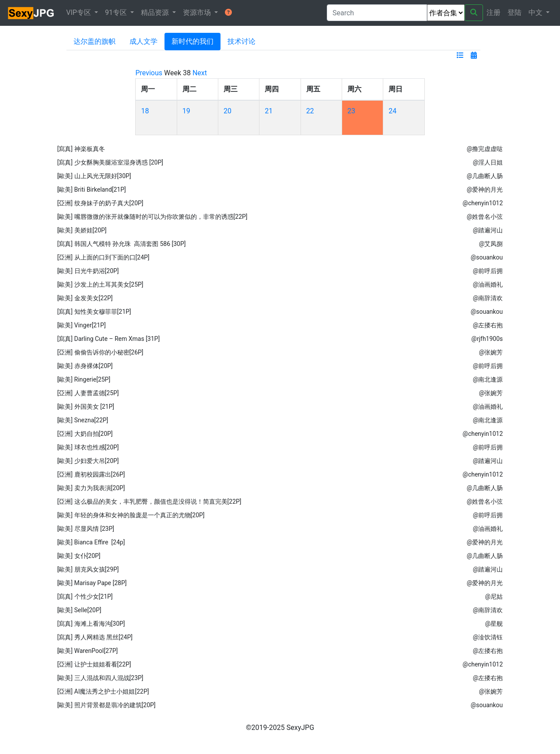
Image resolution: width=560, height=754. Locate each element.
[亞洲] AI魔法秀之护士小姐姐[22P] (103, 691)
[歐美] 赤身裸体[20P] (85, 366)
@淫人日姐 (488, 162)
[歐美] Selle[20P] (79, 610)
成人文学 (143, 41)
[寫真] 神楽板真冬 (81, 149)
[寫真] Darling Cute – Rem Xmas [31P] (108, 339)
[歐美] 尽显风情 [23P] (86, 529)
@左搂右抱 (488, 325)
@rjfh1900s (487, 339)
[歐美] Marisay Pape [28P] (92, 583)
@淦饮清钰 (488, 637)
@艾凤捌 (491, 244)
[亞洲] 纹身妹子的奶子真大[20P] (100, 203)
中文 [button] (536, 12)
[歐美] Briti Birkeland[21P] (92, 189)
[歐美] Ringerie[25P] (84, 379)
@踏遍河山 (488, 230)
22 (310, 111)
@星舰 (494, 624)
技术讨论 (241, 41)
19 (186, 111)
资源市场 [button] (198, 12)
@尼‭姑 (494, 596)
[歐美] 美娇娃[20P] (82, 230)
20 (227, 111)
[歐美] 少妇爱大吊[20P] (88, 461)
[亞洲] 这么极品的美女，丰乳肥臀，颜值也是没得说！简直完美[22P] (149, 501)
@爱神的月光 (485, 189)
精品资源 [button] (156, 12)
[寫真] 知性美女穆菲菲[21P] (94, 312)
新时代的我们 (192, 41)
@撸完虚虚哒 (485, 149)
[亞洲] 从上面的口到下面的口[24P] (103, 257)
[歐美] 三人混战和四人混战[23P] (100, 678)
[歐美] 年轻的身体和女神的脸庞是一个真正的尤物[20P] (131, 515)
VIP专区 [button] (79, 12)
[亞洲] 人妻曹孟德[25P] (88, 393)
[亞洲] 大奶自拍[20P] (85, 434)
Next (200, 73)
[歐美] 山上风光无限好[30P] (94, 176)
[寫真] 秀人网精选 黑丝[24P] (95, 637)
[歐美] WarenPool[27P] (88, 651)
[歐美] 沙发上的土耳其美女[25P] (100, 284)
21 (269, 111)
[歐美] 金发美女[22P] (85, 298)
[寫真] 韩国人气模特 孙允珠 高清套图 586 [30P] (122, 244)
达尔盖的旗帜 (94, 41)
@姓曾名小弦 (485, 217)
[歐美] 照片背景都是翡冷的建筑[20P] (107, 705)
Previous (149, 73)
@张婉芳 (491, 352)
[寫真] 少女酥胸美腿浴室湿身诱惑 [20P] (110, 162)
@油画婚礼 (488, 284)
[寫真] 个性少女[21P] (85, 596)
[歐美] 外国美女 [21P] (86, 407)
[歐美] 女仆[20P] (79, 556)
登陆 (514, 12)
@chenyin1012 (483, 203)
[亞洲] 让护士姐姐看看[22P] (94, 664)
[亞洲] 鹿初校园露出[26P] (91, 474)
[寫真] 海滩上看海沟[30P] (91, 624)
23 (351, 111)
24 (392, 111)
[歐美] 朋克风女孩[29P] (88, 569)
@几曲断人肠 (485, 176)
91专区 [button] (117, 12)
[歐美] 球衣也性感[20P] (88, 447)
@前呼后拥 (488, 271)
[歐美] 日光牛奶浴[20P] (88, 271)
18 (145, 111)
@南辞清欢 (488, 298)
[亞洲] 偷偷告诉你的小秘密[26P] (100, 352)
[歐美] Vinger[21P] (82, 325)
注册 (493, 12)
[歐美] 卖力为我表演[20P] (91, 488)
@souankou (487, 257)
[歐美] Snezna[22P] (83, 420)
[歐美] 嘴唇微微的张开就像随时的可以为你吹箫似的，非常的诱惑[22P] (152, 217)
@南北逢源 (488, 379)
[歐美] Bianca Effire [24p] (91, 542)
